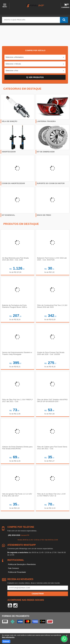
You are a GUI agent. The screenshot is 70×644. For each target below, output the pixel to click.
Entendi (6, 641)
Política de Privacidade (17, 572)
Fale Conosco (13, 568)
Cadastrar (38, 594)
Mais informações (8, 637)
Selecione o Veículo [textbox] (13, 64)
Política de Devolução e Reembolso (22, 564)
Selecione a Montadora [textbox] (15, 57)
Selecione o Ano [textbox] (12, 71)
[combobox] (35, 57)
